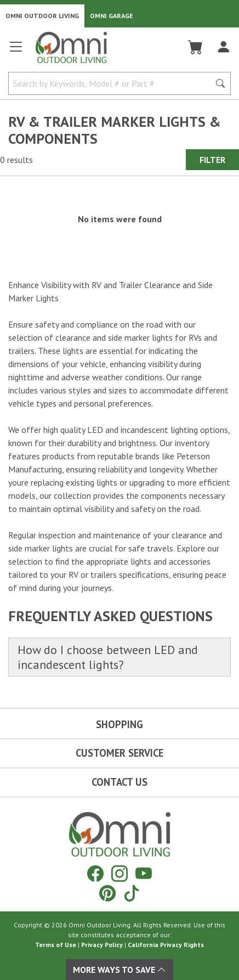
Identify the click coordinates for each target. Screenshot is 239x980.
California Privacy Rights (166, 945)
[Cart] (195, 47)
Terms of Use (56, 945)
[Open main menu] (16, 51)
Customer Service (119, 753)
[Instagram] (119, 873)
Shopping (119, 724)
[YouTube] (144, 873)
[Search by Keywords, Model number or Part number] (112, 83)
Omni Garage (112, 16)
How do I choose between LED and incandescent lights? (108, 657)
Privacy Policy (102, 945)
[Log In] (223, 47)
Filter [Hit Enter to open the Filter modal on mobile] (212, 160)
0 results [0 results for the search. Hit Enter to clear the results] (16, 160)
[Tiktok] (132, 893)
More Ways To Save (119, 970)
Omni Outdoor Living (42, 16)
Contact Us (119, 782)
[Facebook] (95, 873)
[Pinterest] (107, 893)
